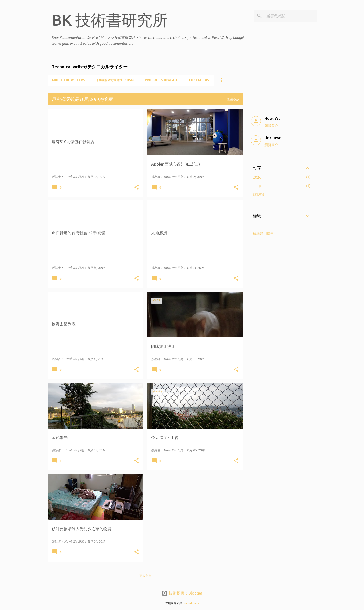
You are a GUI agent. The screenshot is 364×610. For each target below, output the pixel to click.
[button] (136, 188)
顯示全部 (233, 100)
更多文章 (145, 576)
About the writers (68, 80)
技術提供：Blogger (182, 593)
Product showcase (161, 80)
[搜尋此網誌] (290, 16)
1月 (259, 186)
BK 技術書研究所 (110, 20)
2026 (257, 177)
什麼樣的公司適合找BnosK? (115, 80)
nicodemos (192, 603)
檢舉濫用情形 (263, 234)
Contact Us (199, 80)
